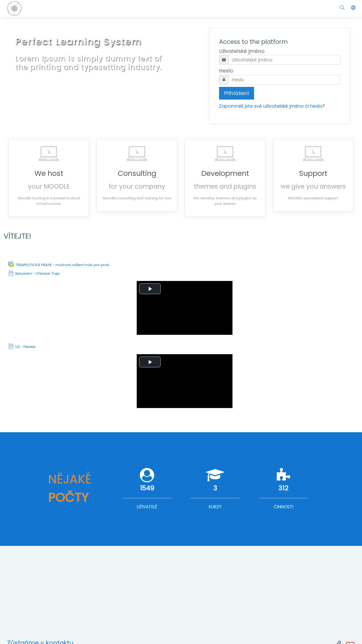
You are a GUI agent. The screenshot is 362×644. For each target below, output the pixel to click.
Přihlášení (237, 93)
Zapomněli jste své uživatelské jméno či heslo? (272, 106)
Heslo (226, 71)
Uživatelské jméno (242, 51)
